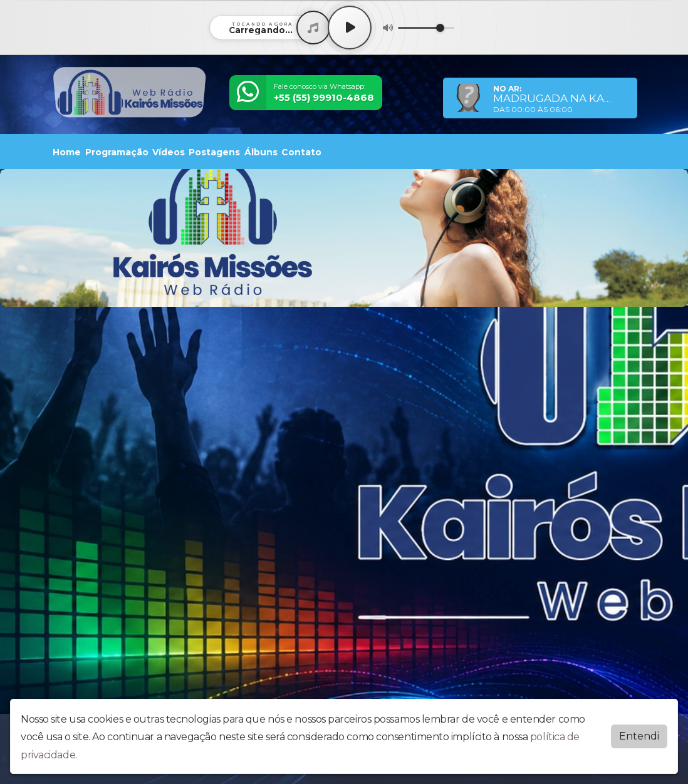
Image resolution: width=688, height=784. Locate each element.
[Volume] (426, 28)
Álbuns (261, 152)
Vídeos (169, 152)
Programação (117, 152)
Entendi (639, 736)
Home (67, 152)
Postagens (214, 152)
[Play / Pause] (350, 28)
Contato (301, 152)
